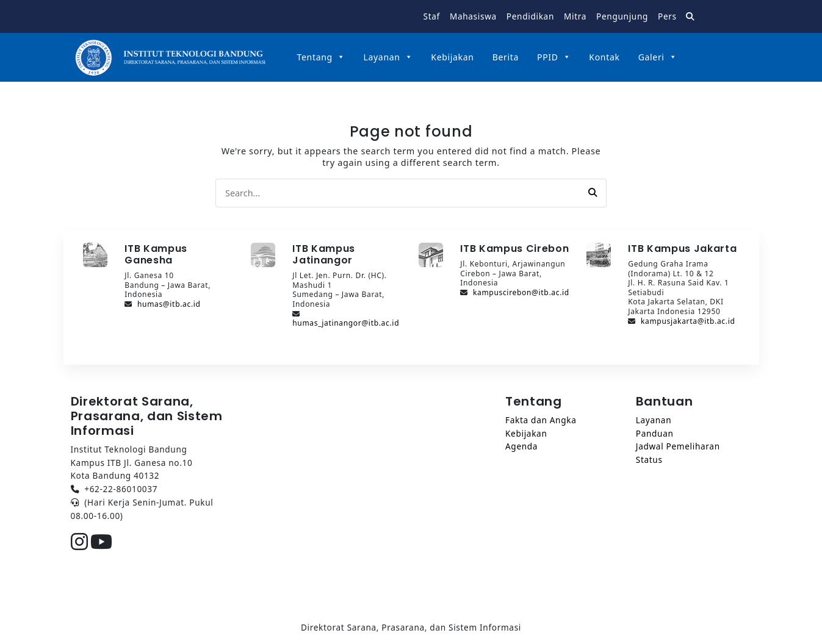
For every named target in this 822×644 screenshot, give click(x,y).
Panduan (655, 433)
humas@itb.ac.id (169, 304)
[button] (593, 193)
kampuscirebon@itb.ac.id (521, 292)
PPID (554, 57)
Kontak (604, 57)
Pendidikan (530, 16)
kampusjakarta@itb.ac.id (688, 321)
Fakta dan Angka (541, 420)
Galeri (658, 57)
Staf (432, 16)
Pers (667, 16)
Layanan (388, 57)
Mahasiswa (473, 16)
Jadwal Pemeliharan (678, 446)
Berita (506, 57)
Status (649, 460)
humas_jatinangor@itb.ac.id (346, 323)
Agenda (521, 446)
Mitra (575, 16)
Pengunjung (622, 16)
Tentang (321, 57)
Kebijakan (452, 57)
